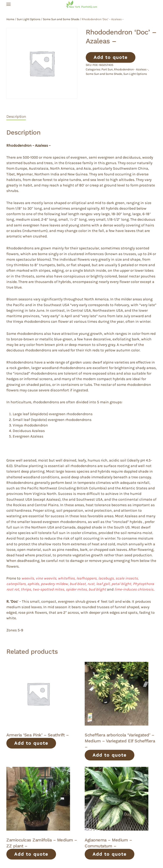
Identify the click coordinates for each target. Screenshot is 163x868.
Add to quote (111, 57)
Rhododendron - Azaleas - (131, 69)
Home (10, 19)
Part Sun (107, 69)
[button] (8, 4)
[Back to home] (81, 4)
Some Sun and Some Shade (61, 19)
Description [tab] (16, 116)
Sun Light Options (29, 19)
